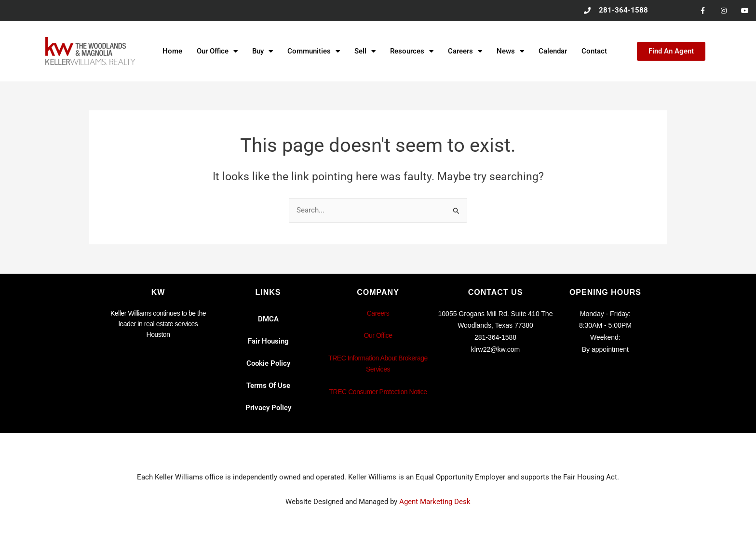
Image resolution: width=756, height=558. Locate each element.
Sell (365, 52)
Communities (314, 52)
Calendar (553, 52)
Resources (412, 52)
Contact (594, 52)
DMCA (268, 319)
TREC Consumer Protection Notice (378, 392)
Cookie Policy (268, 363)
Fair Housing (268, 341)
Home (172, 52)
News (510, 52)
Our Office (217, 52)
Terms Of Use (268, 385)
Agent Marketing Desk (435, 502)
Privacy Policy (268, 408)
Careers (465, 52)
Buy (263, 52)
